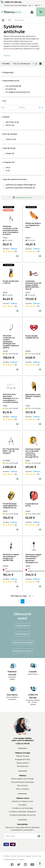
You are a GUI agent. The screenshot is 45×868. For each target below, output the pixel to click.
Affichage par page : (19, 596)
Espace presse (23, 763)
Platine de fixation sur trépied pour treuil (33, 225)
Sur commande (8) (13, 86)
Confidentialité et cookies (14, 860)
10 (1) (8, 171)
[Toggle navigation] (3, 20)
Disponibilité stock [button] (10, 81)
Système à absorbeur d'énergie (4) (20, 188)
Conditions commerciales (22, 808)
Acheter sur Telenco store (22, 801)
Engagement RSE (22, 759)
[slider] (9, 252)
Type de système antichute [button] (14, 179)
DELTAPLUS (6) (12, 122)
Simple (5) (10, 153)
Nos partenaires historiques (23, 782)
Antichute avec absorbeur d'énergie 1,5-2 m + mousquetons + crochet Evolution (11, 398)
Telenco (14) (11, 139)
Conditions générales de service (23, 815)
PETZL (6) (10, 125)
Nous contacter (23, 789)
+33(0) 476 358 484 (13, 2)
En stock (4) (11, 89)
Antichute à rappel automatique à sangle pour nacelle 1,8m (11, 557)
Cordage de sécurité (23, 626)
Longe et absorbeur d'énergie (23, 642)
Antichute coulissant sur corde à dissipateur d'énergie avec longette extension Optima (11, 342)
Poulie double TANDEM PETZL (32, 337)
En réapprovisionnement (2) (18, 92)
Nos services (22, 786)
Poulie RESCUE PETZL (32, 505)
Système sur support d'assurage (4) (21, 185)
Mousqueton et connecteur (22, 651)
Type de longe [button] (8, 148)
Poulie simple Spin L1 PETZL (11, 282)
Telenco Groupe (23, 756)
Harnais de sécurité (23, 634)
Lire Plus (7, 56)
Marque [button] (5, 117)
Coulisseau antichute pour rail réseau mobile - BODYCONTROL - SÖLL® (33, 285)
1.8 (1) (8, 168)
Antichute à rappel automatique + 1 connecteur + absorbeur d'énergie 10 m (33, 559)
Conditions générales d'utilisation (22, 812)
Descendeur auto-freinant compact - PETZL (34, 396)
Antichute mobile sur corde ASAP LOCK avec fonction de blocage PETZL (33, 453)
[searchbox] (28, 20)
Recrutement (23, 766)
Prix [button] (4, 101)
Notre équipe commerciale (22, 779)
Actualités (23, 805)
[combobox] (25, 20)
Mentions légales (24, 856)
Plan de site (37, 856)
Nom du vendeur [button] (9, 134)
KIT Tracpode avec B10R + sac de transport (11, 451)
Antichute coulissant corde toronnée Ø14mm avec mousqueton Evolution (11, 230)
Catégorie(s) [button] (7, 72)
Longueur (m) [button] (8, 162)
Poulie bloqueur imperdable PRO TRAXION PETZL (10, 506)
